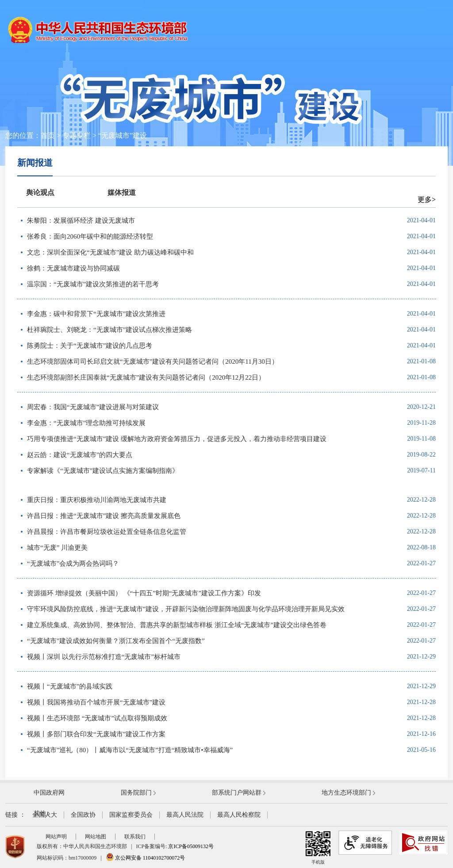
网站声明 (56, 837)
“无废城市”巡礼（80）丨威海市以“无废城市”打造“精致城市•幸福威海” (130, 750)
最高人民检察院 (239, 815)
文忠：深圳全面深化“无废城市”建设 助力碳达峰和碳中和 (110, 252)
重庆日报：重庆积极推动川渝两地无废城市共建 (97, 500)
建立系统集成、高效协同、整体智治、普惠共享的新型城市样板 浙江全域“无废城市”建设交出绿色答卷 (177, 625)
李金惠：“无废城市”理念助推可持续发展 (86, 423)
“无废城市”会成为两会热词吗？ (73, 563)
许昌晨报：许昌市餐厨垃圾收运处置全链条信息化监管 (107, 532)
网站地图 (96, 837)
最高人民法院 (185, 815)
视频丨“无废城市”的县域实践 (70, 686)
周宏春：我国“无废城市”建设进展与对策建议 (93, 407)
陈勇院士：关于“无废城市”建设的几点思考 (90, 346)
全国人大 (45, 815)
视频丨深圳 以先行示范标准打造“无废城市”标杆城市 (104, 657)
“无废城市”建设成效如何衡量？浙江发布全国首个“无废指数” (116, 641)
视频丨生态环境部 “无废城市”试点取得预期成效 (97, 718)
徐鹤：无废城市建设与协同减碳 (73, 268)
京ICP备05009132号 (191, 846)
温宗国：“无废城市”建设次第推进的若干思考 (93, 284)
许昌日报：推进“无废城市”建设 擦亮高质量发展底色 (104, 516)
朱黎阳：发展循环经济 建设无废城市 (81, 221)
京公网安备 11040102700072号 (146, 858)
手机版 (318, 847)
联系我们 (135, 837)
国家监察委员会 (131, 815)
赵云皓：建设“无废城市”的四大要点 (80, 455)
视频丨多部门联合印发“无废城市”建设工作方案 (96, 734)
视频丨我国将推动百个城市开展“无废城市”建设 (96, 702)
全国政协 (83, 815)
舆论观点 (40, 192)
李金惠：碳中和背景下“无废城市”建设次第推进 (96, 314)
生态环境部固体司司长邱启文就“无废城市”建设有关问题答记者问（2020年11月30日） (153, 362)
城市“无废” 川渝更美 (57, 548)
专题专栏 (77, 135)
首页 (48, 135)
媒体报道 (122, 192)
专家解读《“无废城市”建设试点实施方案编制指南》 (103, 471)
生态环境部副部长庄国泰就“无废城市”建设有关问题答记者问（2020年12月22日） (146, 377)
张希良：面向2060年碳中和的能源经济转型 (90, 236)
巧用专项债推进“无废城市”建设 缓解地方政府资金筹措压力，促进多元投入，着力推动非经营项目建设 (177, 439)
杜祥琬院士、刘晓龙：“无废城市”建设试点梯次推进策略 (109, 330)
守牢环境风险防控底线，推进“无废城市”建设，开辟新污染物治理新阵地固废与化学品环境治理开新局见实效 (186, 609)
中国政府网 (49, 793)
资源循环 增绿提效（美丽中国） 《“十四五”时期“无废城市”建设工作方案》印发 (144, 593)
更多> (427, 200)
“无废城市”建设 (123, 135)
